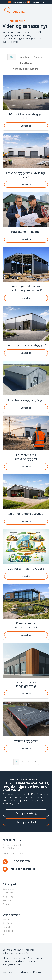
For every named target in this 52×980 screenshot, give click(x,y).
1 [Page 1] (16, 762)
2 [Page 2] (22, 762)
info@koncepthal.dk (23, 869)
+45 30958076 (19, 2)
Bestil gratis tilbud (26, 822)
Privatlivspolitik (24, 972)
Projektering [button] (26, 63)
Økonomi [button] (38, 57)
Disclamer (38, 972)
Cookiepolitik (9, 972)
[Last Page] (35, 762)
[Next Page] (29, 762)
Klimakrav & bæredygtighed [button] (26, 69)
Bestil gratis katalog (26, 813)
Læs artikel (26, 126)
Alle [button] (12, 57)
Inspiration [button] (24, 57)
